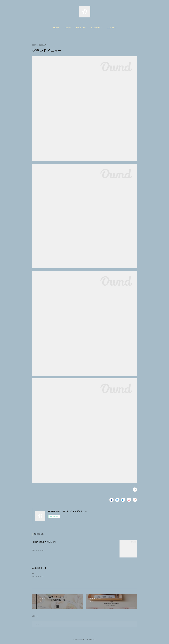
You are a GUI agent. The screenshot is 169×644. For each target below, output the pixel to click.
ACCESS (112, 28)
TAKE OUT (81, 28)
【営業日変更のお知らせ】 (44, 542)
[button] (56, 28)
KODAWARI (97, 28)
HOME (56, 28)
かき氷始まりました (41, 568)
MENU (68, 28)
